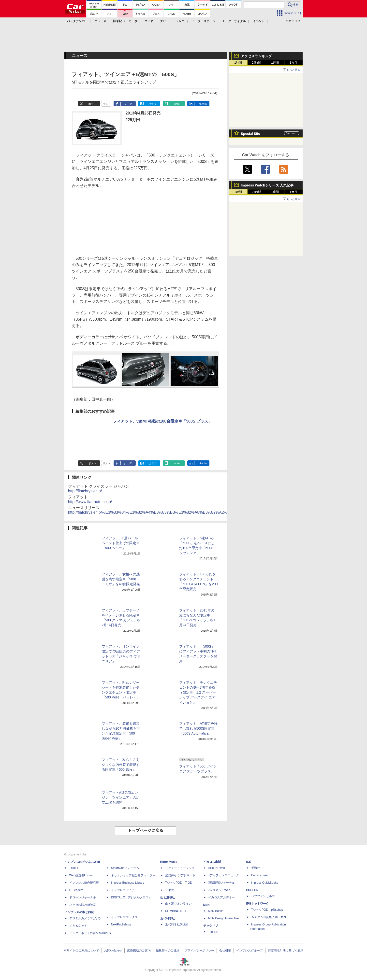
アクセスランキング (256, 56)
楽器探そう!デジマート (180, 875)
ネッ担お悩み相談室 (83, 905)
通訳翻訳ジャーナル (221, 883)
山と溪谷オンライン (178, 904)
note (177, 104)
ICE (249, 862)
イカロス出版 (212, 862)
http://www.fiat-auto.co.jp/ (90, 502)
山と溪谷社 (168, 897)
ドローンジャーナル (83, 897)
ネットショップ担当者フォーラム (133, 875)
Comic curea (259, 875)
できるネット (78, 926)
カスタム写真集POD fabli (269, 917)
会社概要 (225, 951)
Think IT (75, 868)
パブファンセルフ (263, 896)
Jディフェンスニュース (224, 875)
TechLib (213, 932)
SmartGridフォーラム (125, 868)
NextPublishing (121, 924)
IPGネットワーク (258, 904)
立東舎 (170, 890)
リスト (107, 104)
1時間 (238, 63)
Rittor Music (169, 862)
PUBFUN (252, 890)
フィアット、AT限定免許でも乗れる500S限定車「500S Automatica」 (198, 728)
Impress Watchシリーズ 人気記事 (267, 185)
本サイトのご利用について (81, 951)
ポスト (92, 104)
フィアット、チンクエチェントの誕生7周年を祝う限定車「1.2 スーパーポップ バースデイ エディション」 (198, 692)
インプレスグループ (250, 951)
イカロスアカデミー (221, 897)
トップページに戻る (146, 831)
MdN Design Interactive (224, 918)
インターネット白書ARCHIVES (90, 933)
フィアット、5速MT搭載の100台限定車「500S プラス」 (163, 421)
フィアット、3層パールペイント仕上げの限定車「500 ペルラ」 (121, 543)
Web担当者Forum (81, 875)
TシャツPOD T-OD (179, 883)
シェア (128, 104)
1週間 (275, 63)
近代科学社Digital (177, 924)
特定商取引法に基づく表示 (286, 951)
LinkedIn (202, 104)
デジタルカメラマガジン (86, 918)
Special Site (251, 134)
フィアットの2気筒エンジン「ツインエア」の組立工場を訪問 (121, 797)
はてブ (153, 104)
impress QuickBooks (265, 883)
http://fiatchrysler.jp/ (85, 491)
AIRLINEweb (217, 868)
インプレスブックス (124, 917)
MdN (206, 905)
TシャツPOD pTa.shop (267, 910)
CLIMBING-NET (176, 911)
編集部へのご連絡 (168, 951)
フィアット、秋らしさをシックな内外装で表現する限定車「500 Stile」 (121, 765)
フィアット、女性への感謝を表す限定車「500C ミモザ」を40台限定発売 (121, 579)
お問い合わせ (113, 951)
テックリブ (211, 926)
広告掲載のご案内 (139, 951)
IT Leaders (76, 890)
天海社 (256, 868)
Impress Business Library (128, 883)
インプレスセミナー (124, 890)
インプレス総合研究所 (84, 883)
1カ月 (293, 63)
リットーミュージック (180, 868)
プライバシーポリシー (199, 951)
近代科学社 (168, 918)
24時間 (257, 63)
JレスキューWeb (219, 890)
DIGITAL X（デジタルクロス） (131, 897)
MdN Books (216, 911)
